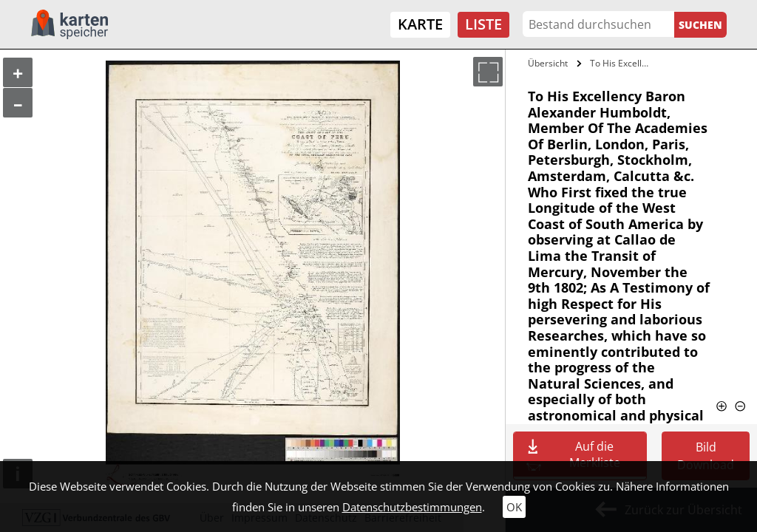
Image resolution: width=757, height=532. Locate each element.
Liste (483, 24)
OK (514, 507)
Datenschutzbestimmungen (412, 507)
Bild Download (706, 456)
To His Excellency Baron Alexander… (624, 63)
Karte (420, 24)
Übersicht (548, 63)
